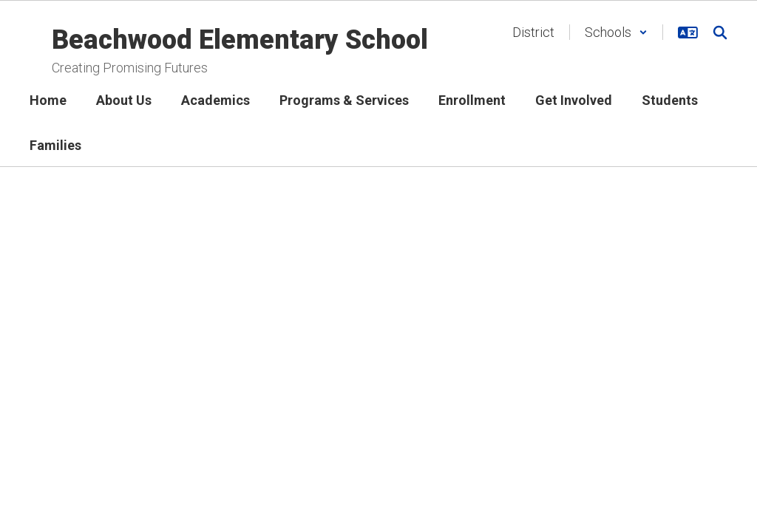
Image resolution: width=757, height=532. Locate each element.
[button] (616, 32)
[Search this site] (720, 33)
